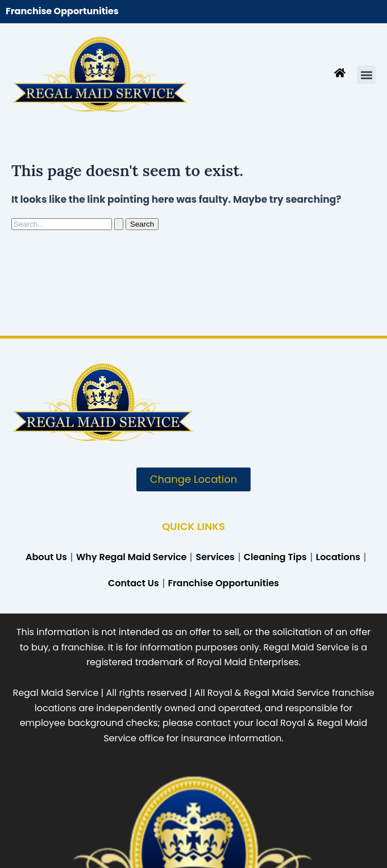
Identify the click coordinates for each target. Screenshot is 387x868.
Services (215, 557)
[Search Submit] (119, 224)
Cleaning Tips (275, 557)
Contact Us (134, 583)
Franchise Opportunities (62, 11)
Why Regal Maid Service (131, 557)
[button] (366, 75)
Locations (338, 557)
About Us (46, 557)
